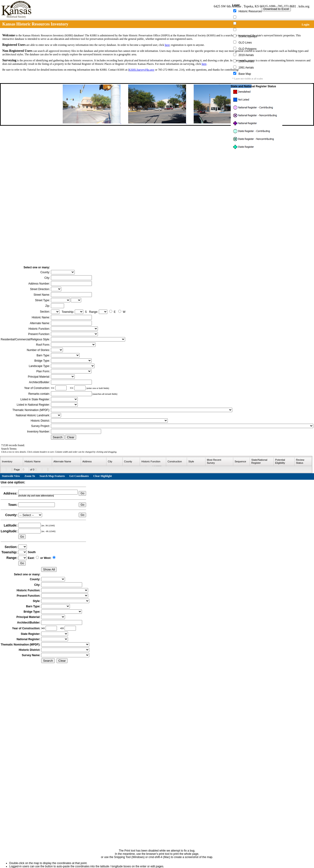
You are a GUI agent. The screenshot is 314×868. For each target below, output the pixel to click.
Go (82, 493)
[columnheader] (12, 462)
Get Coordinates (79, 476)
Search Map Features (52, 476)
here (167, 45)
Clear (71, 437)
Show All (49, 569)
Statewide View (11, 476)
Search (58, 437)
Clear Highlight (103, 476)
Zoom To (30, 476)
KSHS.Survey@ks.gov (142, 70)
